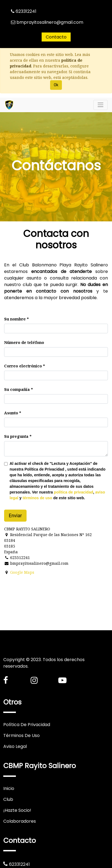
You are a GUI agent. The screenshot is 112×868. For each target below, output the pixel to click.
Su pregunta (16, 436)
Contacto (56, 37)
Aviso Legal (15, 746)
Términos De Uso (21, 735)
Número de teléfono (24, 342)
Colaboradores (20, 821)
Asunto (11, 413)
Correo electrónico (23, 366)
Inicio (9, 788)
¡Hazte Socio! (17, 810)
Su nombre (15, 319)
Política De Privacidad (27, 725)
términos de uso (37, 498)
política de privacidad (74, 492)
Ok (56, 85)
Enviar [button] (15, 516)
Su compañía (17, 389)
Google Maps (22, 572)
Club (8, 799)
